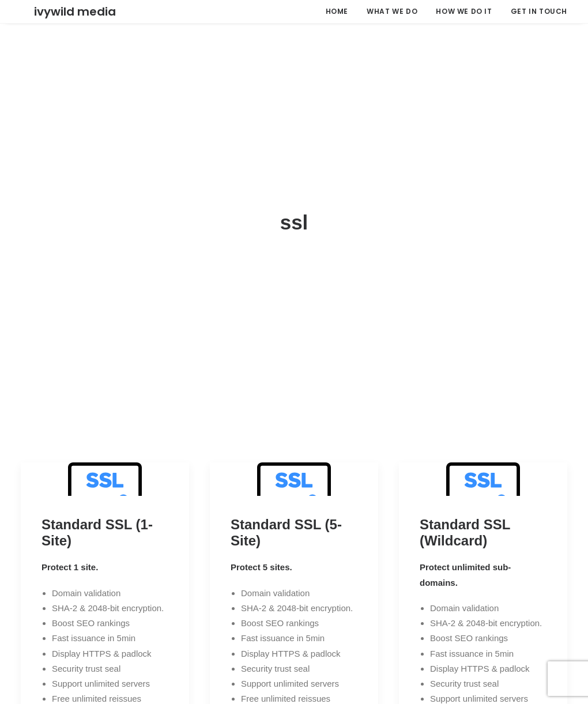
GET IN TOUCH (539, 11)
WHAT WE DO (392, 11)
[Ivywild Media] (62, 12)
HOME (337, 11)
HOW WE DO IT (464, 11)
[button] (105, 432)
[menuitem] (341, 12)
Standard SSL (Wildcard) (465, 485)
